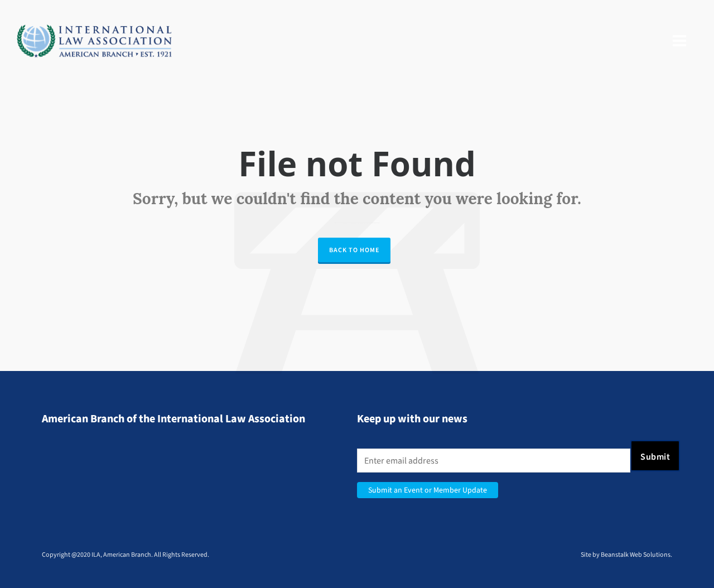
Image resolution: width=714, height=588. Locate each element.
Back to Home (354, 250)
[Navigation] (679, 41)
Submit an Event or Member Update (428, 490)
